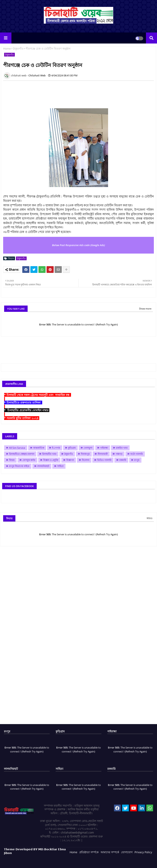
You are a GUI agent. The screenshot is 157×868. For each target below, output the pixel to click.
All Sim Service (17, 448)
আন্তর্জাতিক (39, 448)
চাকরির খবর (122, 448)
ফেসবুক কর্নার (29, 460)
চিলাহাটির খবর (49, 454)
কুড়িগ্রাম (72, 448)
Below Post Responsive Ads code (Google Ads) (78, 245)
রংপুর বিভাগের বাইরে (19, 466)
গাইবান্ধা (104, 448)
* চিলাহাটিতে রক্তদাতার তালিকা (23, 403)
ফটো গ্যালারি (137, 454)
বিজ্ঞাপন (70, 460)
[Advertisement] (75, 93)
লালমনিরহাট (43, 466)
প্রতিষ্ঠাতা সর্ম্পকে (89, 852)
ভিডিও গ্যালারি (104, 460)
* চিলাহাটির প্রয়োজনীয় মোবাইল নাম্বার (27, 410)
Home (7, 49)
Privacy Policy (143, 852)
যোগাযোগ (127, 852)
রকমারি (123, 460)
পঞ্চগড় (119, 454)
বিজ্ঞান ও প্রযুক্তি (51, 460)
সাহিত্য (60, 466)
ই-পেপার (56, 448)
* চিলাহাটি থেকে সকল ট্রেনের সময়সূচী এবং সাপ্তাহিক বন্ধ (38, 395)
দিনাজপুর (85, 454)
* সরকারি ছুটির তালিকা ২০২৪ (22, 418)
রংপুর (137, 460)
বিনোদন (86, 460)
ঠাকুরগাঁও (18, 49)
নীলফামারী (103, 454)
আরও (150, 518)
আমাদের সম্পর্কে (110, 852)
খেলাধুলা (88, 448)
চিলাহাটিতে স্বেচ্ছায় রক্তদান (22, 454)
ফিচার (12, 460)
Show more (145, 309)
